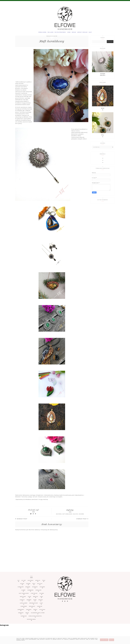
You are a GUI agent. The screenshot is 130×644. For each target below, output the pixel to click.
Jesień (103, 110)
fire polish (34, 594)
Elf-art (24, 581)
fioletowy (42, 611)
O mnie (69, 33)
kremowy (21, 614)
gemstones (24, 607)
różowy (41, 601)
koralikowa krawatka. (35, 617)
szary (30, 598)
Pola (103, 137)
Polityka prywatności (59, 33)
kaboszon (21, 588)
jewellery (38, 591)
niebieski (35, 588)
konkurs (40, 607)
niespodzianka (31, 620)
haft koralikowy (67, 515)
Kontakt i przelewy (86, 33)
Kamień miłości (103, 76)
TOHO (44, 581)
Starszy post (82, 520)
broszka (36, 598)
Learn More (104, 640)
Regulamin (47, 33)
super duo (24, 617)
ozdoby (28, 585)
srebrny (29, 601)
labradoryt (21, 611)
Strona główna (38, 33)
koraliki (38, 581)
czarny (23, 591)
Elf (19, 581)
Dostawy (75, 33)
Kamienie (29, 611)
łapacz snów (24, 604)
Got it (112, 640)
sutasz (22, 585)
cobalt (35, 611)
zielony (42, 594)
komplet (22, 601)
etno (41, 598)
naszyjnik (23, 598)
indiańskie (32, 607)
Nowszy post (21, 520)
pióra (35, 601)
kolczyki (76, 515)
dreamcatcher (34, 604)
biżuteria (59, 515)
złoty (41, 604)
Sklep (95, 33)
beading (28, 588)
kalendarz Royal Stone (38, 614)
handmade (30, 591)
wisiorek (81, 515)
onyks (27, 614)
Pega (34, 585)
